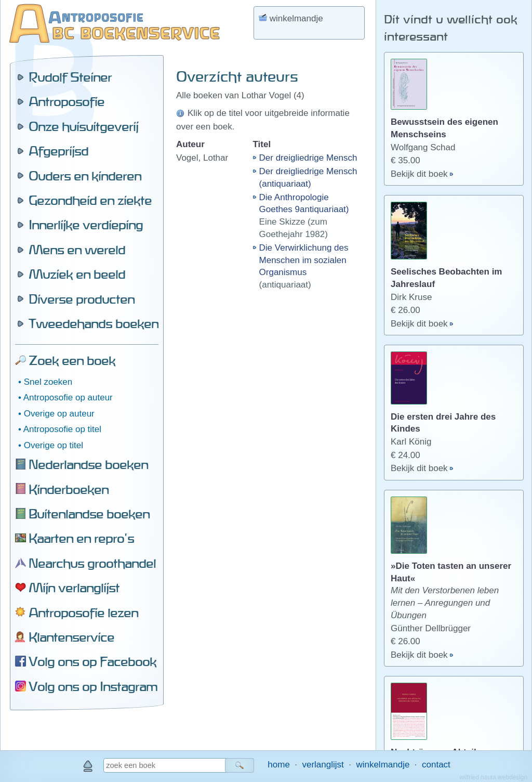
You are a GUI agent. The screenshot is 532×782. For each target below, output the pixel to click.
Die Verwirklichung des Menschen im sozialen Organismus (304, 260)
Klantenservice (71, 637)
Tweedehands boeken (94, 323)
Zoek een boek (72, 360)
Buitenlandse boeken (89, 514)
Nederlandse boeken (88, 464)
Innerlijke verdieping (86, 225)
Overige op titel (54, 445)
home (279, 765)
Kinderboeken (69, 489)
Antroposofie (66, 101)
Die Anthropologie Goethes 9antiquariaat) (304, 204)
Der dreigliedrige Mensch (308, 158)
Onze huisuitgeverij (83, 126)
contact (436, 765)
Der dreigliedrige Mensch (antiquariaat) (308, 178)
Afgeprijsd (58, 151)
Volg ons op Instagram (93, 686)
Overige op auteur (59, 414)
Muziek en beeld (77, 274)
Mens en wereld (77, 250)
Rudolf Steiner (70, 77)
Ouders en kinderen (85, 176)
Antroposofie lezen (83, 612)
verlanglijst (323, 765)
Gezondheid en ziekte (90, 200)
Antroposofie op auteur (68, 397)
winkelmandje (383, 765)
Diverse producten (82, 299)
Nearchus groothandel (92, 563)
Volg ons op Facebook (92, 661)
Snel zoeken (48, 382)
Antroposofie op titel (62, 429)
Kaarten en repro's (81, 538)
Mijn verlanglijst (74, 588)
